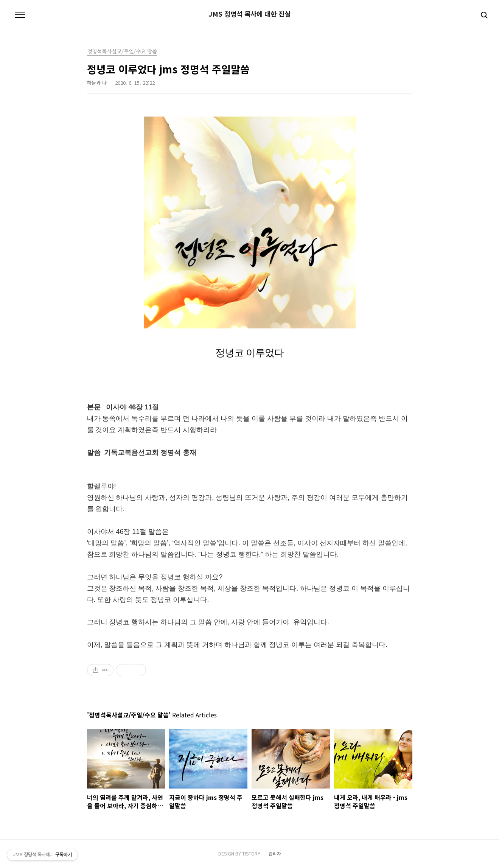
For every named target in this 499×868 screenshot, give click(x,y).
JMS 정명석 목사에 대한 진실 (249, 14)
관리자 (275, 853)
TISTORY (251, 853)
